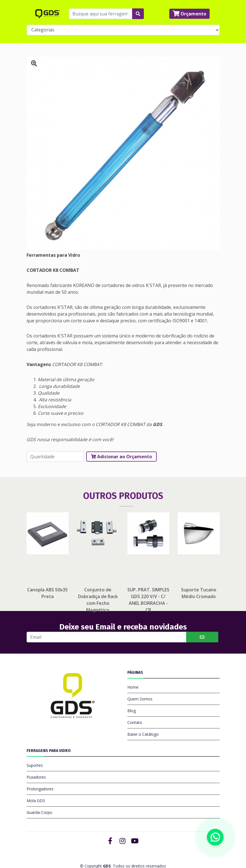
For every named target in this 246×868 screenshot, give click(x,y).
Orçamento (189, 12)
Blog (132, 696)
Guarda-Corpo (39, 798)
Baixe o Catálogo (143, 720)
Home (133, 673)
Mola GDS (36, 786)
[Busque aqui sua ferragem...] (101, 12)
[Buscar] (107, 622)
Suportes (35, 751)
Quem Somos (140, 684)
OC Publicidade (139, 857)
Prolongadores (40, 774)
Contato (135, 708)
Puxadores (36, 762)
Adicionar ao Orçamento (121, 442)
